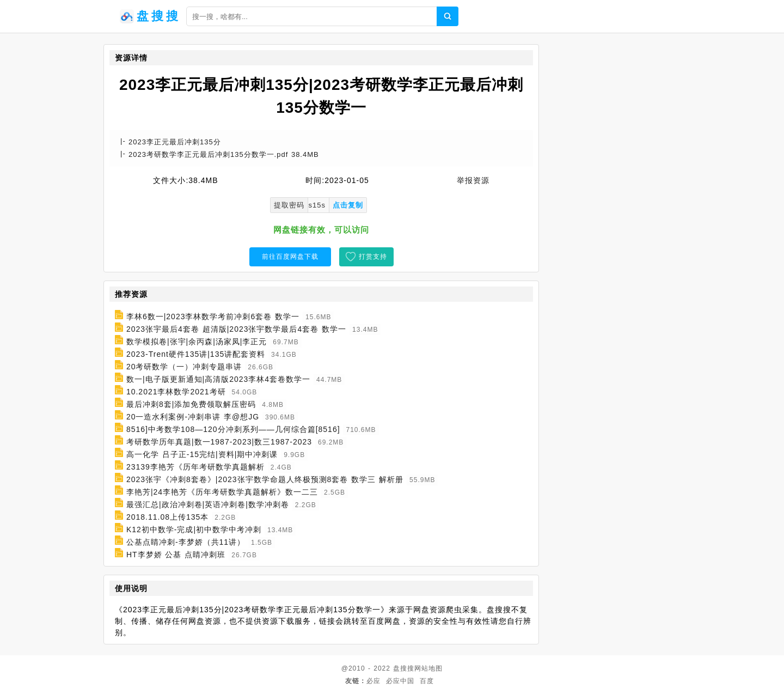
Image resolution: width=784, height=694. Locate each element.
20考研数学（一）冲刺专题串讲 (184, 367)
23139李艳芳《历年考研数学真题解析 (195, 467)
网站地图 (428, 668)
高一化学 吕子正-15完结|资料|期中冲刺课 (202, 454)
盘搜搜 (404, 668)
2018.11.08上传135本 (167, 517)
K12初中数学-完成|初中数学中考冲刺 (194, 529)
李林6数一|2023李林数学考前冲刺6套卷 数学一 (213, 316)
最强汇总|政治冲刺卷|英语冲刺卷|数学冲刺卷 (208, 504)
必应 (373, 681)
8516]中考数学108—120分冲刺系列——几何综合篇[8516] (233, 429)
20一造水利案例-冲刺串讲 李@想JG (193, 417)
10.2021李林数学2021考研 (176, 392)
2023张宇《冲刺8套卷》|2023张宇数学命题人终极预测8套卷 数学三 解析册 (265, 479)
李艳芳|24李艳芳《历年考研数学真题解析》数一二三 (222, 492)
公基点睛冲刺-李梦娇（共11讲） (186, 542)
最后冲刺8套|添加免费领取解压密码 (191, 404)
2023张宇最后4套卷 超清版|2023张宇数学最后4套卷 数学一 (236, 329)
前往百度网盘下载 (290, 257)
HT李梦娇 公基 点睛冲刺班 (176, 555)
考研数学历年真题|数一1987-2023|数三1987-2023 (219, 442)
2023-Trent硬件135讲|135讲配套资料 (196, 354)
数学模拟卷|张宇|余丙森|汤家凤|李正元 (197, 342)
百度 (427, 681)
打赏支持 (373, 257)
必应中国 (400, 681)
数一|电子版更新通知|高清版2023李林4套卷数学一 (218, 379)
